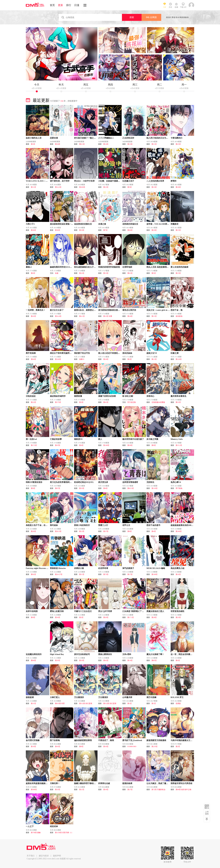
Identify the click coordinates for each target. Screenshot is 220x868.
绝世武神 (54, 826)
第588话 (34, 790)
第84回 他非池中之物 (183, 790)
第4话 (81, 445)
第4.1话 (82, 316)
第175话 (58, 402)
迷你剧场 (179, 316)
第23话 (178, 144)
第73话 (106, 574)
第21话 (82, 790)
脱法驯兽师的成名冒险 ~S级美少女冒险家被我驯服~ (72, 224)
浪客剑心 (150, 396)
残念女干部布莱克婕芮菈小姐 (63, 353)
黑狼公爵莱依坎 (105, 654)
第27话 (130, 790)
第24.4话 (58, 316)
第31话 (178, 402)
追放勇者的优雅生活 (83, 224)
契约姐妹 (54, 525)
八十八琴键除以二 (106, 138)
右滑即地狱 (127, 267)
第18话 (178, 187)
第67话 (58, 488)
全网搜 (151, 17)
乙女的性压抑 (128, 138)
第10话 (154, 230)
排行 (69, 5)
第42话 (106, 660)
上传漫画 (207, 813)
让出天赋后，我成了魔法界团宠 (160, 783)
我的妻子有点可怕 (82, 353)
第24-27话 (59, 574)
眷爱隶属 (78, 396)
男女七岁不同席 (105, 611)
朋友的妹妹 (127, 353)
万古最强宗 (79, 697)
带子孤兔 (179, 488)
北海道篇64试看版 (158, 402)
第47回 (58, 445)
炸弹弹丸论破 (104, 783)
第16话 (178, 574)
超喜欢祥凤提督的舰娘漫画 (38, 783)
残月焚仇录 (103, 482)
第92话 (33, 574)
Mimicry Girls (177, 439)
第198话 (154, 574)
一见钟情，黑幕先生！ (36, 310)
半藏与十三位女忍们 (83, 611)
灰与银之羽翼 (152, 439)
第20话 (33, 531)
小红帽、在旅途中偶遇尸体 (110, 181)
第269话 (82, 187)
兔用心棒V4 (176, 482)
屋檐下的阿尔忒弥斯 (107, 396)
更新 (60, 5)
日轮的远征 (31, 396)
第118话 (154, 488)
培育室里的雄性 (177, 611)
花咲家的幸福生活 (130, 224)
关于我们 (31, 856)
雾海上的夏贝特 (57, 611)
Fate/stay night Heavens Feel (38, 568)
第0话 (33, 273)
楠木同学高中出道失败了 (133, 439)
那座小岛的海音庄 (82, 525)
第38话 (58, 230)
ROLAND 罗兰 (177, 697)
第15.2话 (179, 445)
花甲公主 (126, 525)
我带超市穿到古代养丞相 (181, 783)
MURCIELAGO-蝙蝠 (156, 568)
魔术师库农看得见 (178, 396)
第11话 (154, 144)
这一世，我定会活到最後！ (182, 654)
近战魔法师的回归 (34, 654)
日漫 (77, 5)
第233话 (154, 746)
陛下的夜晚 (55, 740)
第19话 (82, 230)
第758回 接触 (36, 833)
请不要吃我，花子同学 (60, 181)
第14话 (106, 144)
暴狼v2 (29, 267)
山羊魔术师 (127, 697)
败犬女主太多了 (57, 310)
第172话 (34, 445)
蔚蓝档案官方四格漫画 (156, 740)
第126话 (179, 359)
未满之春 (102, 224)
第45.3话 (131, 488)
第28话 (33, 230)
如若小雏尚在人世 (34, 138)
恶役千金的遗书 (153, 525)
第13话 (130, 144)
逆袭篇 (178, 703)
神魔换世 (175, 224)
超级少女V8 (152, 353)
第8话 (130, 531)
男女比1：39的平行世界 (84, 181)
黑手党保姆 (31, 353)
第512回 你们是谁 (86, 703)
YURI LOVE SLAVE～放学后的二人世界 (44, 181)
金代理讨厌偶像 (33, 740)
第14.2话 (58, 187)
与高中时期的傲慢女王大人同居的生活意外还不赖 (192, 740)
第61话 (130, 273)
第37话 (106, 531)
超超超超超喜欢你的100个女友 (184, 525)
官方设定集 (132, 402)
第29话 (58, 660)
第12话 (106, 187)
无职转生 (150, 482)
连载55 (82, 359)
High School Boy (57, 654)
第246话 (179, 531)
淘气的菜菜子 (128, 568)
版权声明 (57, 856)
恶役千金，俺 (177, 310)
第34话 (58, 144)
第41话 (106, 402)
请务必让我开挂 (129, 310)
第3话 (33, 144)
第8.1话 (82, 144)
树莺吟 (174, 181)
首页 (52, 5)
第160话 (58, 359)
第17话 (130, 574)
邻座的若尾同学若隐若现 (109, 267)
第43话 (33, 316)
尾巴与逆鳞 (151, 697)
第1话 (130, 703)
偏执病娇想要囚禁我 (83, 740)
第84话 (33, 359)
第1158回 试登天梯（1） (64, 833)
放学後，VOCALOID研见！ (159, 224)
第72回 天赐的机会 (158, 790)
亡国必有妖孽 (56, 439)
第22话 (82, 273)
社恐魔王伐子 (128, 181)
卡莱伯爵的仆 (177, 138)
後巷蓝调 (30, 697)
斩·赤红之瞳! (128, 396)
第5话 (130, 187)
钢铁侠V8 (78, 439)
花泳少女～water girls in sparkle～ (161, 310)
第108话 (106, 445)
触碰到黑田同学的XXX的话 (62, 267)
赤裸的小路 (79, 568)
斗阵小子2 (30, 224)
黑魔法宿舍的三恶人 (155, 611)
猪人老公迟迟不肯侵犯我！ (110, 353)
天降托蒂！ (55, 783)
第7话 (105, 230)
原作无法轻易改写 (82, 654)
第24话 (130, 316)
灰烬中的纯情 (32, 611)
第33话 (82, 488)
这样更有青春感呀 (130, 482)
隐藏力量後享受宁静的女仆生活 (88, 783)
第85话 (154, 660)
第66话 (130, 230)
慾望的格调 (127, 783)
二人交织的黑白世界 (155, 181)
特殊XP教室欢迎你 (34, 482)
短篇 (57, 273)
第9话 (154, 445)
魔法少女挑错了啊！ (155, 654)
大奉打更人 (55, 697)
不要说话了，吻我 (106, 740)
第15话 (178, 230)
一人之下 (30, 826)
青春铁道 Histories (58, 568)
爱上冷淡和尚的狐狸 (179, 267)
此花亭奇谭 (103, 568)
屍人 (100, 439)
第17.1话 (131, 617)
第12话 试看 (108, 316)
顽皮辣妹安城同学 (58, 396)
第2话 (130, 359)
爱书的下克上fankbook (132, 740)
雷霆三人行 (103, 525)
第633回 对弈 (60, 703)
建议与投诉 (44, 856)
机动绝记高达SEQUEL (84, 482)
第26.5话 (58, 531)
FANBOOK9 (132, 746)
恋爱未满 (54, 138)
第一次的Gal (31, 439)
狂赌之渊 (175, 353)
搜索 (132, 17)
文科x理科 (127, 654)
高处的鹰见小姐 (177, 568)
